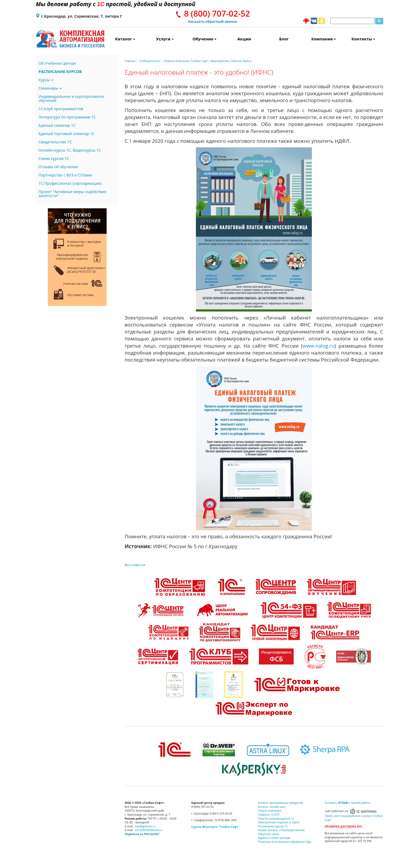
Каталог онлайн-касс (272, 807)
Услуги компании (270, 811)
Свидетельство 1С (55, 142)
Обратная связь (269, 834)
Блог (284, 39)
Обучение (204, 39)
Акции (244, 39)
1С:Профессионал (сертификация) (70, 183)
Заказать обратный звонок (213, 21)
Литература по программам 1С (67, 117)
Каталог (125, 39)
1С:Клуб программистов (61, 109)
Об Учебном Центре (57, 63)
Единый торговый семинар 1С (67, 134)
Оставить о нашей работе (348, 803)
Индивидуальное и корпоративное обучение (71, 98)
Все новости (135, 565)
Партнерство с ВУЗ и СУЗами (65, 175)
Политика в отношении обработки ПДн (285, 842)
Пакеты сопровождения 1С (276, 819)
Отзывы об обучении (58, 167)
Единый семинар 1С (57, 125)
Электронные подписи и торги (279, 822)
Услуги (165, 39)
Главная (130, 61)
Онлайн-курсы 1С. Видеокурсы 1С (70, 150)
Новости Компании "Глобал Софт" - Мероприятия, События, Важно (208, 61)
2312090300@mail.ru (148, 830)
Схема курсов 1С (54, 158)
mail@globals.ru (145, 826)
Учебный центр (150, 61)
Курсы (46, 80)
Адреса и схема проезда (274, 838)
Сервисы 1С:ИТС (269, 815)
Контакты (363, 39)
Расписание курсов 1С (273, 826)
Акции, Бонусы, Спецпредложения (281, 830)
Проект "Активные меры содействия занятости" (72, 194)
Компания (324, 39)
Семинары (50, 88)
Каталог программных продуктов (280, 803)
